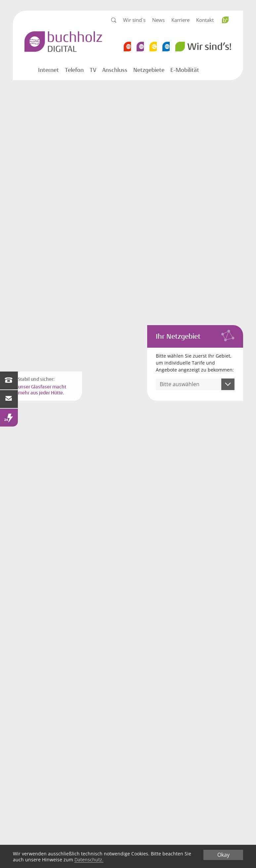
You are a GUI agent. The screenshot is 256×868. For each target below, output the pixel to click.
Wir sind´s (134, 20)
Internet (48, 70)
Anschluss (115, 70)
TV (93, 70)
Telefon (74, 70)
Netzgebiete (149, 70)
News (158, 20)
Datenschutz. (89, 860)
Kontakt (205, 20)
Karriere (180, 20)
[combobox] (195, 384)
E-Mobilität (185, 70)
